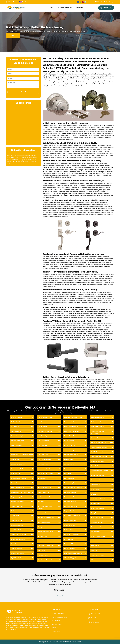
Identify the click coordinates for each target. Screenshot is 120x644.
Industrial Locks (69, 441)
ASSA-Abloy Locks (16, 445)
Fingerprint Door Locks (44, 527)
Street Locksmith (96, 527)
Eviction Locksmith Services (46, 497)
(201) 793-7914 (106, 8)
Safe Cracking (95, 489)
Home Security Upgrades (72, 431)
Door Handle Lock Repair (45, 417)
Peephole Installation (97, 427)
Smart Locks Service (97, 518)
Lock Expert (68, 473)
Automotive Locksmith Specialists (21, 455)
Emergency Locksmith (44, 488)
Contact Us (80, 8)
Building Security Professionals (20, 492)
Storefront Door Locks (98, 522)
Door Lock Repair (43, 455)
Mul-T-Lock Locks (70, 549)
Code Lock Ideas (16, 530)
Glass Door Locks (43, 555)
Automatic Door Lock (17, 450)
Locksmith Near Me (70, 502)
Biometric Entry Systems (18, 469)
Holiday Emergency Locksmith (73, 417)
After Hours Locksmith (18, 441)
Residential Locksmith (98, 475)
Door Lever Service (43, 441)
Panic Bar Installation (97, 422)
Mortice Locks (69, 539)
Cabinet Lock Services (18, 506)
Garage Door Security (44, 541)
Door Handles (42, 422)
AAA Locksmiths (16, 431)
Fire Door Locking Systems (45, 532)
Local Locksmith (69, 464)
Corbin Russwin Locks (17, 544)
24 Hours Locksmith (17, 417)
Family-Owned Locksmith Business (45, 507)
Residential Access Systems (99, 471)
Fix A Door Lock (42, 536)
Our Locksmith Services (64, 8)
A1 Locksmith (15, 427)
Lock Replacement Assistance (73, 488)
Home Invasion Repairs (71, 427)
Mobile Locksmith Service (72, 534)
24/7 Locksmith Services (18, 422)
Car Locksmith (15, 516)
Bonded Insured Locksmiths (19, 478)
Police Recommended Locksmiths (98, 432)
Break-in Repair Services (18, 483)
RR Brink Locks (95, 485)
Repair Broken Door (97, 466)
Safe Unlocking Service (98, 499)
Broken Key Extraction (17, 488)
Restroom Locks (96, 480)
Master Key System (70, 525)
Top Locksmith (95, 532)
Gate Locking (42, 550)
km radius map (23, 124)
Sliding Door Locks (96, 513)
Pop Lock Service (96, 438)
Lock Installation (69, 478)
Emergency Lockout (43, 483)
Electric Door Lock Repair (45, 473)
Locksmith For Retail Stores (72, 497)
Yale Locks (94, 560)
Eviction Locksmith (43, 492)
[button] (57, 596)
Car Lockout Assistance (18, 511)
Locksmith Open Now (71, 506)
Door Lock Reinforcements (46, 450)
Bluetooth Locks (16, 473)
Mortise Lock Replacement (72, 544)
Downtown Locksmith (44, 469)
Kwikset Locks (68, 459)
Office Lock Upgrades (71, 558)
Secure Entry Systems (97, 508)
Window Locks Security (98, 555)
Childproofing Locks (17, 525)
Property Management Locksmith (101, 442)
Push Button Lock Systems (99, 452)
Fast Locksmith (42, 513)
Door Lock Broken (43, 445)
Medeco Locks (69, 530)
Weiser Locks (95, 546)
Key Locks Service (70, 445)
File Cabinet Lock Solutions (46, 518)
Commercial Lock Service (19, 534)
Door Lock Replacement (45, 459)
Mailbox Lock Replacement (72, 516)
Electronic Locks (43, 478)
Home (51, 8)
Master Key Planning (70, 520)
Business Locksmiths (17, 502)
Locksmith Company (70, 492)
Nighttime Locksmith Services (73, 553)
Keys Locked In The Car (71, 455)
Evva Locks (41, 502)
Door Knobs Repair (43, 436)
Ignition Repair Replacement (73, 436)
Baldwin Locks (15, 459)
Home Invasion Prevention (72, 422)
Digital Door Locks (16, 558)
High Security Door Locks (45, 560)
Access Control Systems (18, 436)
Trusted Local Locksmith (98, 536)
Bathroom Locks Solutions (19, 464)
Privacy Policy (56, 631)
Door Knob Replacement (45, 431)
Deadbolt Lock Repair (17, 553)
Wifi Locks (94, 550)
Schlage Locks (95, 504)
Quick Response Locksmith (99, 457)
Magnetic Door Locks (71, 511)
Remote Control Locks (98, 461)
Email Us (94, 618)
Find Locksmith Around (44, 522)
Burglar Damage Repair (18, 497)
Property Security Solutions (99, 447)
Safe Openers (95, 494)
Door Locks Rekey (43, 464)
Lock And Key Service (71, 469)
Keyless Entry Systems (71, 450)
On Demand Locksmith (98, 417)
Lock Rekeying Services (71, 483)
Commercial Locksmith (18, 539)
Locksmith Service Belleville (60, 642)
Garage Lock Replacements (46, 546)
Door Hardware (42, 427)
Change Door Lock (16, 520)
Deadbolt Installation (17, 549)
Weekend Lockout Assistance (100, 541)
